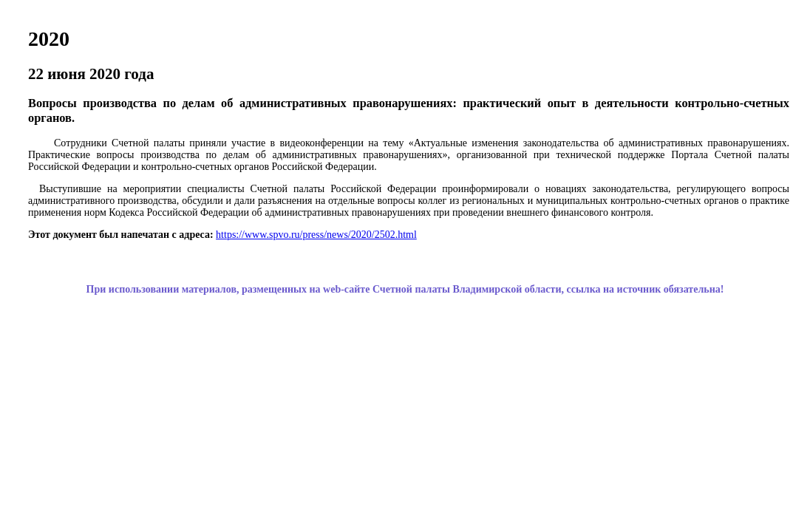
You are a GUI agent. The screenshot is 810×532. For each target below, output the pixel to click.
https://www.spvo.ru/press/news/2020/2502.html (316, 235)
